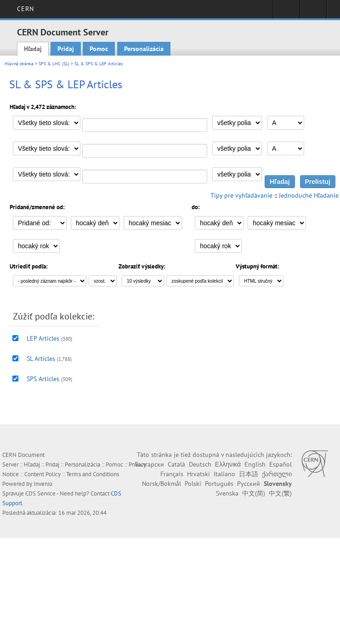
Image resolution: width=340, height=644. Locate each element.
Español (280, 464)
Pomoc (99, 49)
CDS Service (40, 493)
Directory (313, 12)
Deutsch (200, 464)
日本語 (249, 474)
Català (176, 464)
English (255, 464)
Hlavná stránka (19, 64)
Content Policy (42, 474)
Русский (249, 484)
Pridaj (66, 49)
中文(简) (254, 493)
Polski (193, 484)
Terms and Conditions (93, 474)
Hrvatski (198, 474)
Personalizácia (144, 49)
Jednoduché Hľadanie (309, 195)
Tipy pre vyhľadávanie (241, 195)
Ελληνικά (228, 464)
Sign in (286, 12)
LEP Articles (43, 338)
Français (172, 474)
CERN (25, 9)
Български (150, 464)
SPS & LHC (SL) (54, 64)
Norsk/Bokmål (161, 484)
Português (219, 484)
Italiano (224, 474)
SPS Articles (43, 379)
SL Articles (41, 359)
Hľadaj (33, 49)
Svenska (227, 493)
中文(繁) (280, 493)
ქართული (277, 474)
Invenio (43, 484)
